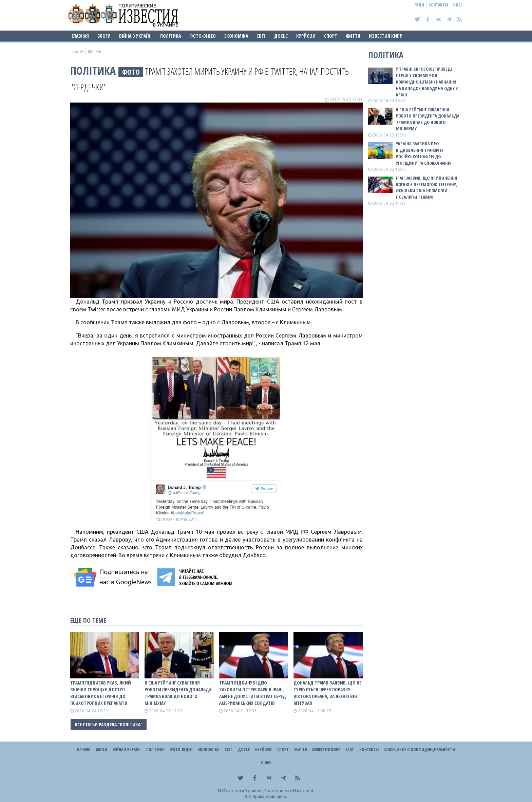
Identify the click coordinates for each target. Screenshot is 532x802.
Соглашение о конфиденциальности (420, 750)
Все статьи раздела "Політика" (109, 724)
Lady (350, 750)
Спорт (331, 36)
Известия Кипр (385, 36)
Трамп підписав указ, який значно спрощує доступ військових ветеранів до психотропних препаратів (101, 693)
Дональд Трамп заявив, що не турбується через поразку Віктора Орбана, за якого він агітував (327, 693)
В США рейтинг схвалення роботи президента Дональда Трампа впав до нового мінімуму (178, 693)
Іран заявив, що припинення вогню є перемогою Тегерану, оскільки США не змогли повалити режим (427, 188)
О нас (457, 5)
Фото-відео (203, 36)
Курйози (306, 36)
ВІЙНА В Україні (135, 36)
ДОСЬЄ (281, 36)
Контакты (438, 5)
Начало (84, 750)
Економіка (236, 36)
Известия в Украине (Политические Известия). (268, 791)
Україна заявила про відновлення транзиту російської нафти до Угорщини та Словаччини (423, 153)
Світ (261, 36)
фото (131, 72)
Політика (170, 36)
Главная (80, 36)
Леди (419, 5)
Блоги (104, 36)
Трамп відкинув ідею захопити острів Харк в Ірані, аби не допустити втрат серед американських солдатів (253, 693)
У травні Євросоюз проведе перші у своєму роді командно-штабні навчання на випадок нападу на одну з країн (427, 82)
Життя (353, 36)
